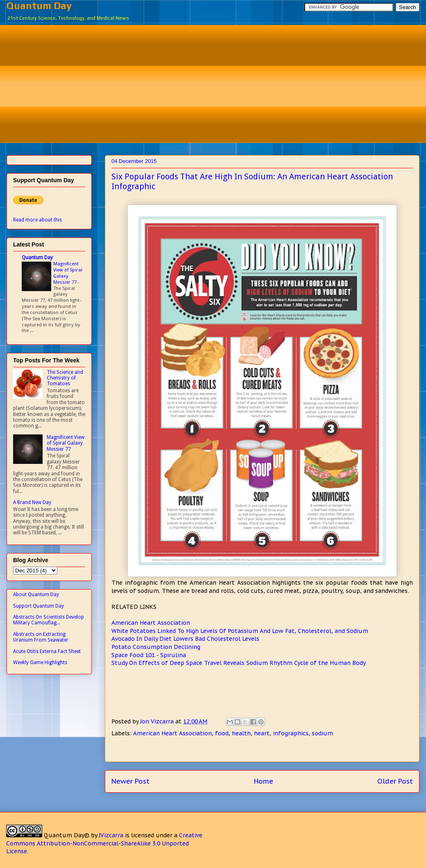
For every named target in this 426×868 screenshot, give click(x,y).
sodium (322, 733)
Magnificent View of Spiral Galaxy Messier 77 (68, 273)
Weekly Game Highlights (40, 662)
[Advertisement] (219, 83)
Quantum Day (39, 6)
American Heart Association (151, 623)
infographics (291, 733)
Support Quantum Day (39, 606)
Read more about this (37, 220)
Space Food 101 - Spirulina (149, 655)
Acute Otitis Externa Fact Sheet (47, 651)
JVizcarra (111, 835)
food (222, 733)
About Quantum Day (36, 594)
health (241, 733)
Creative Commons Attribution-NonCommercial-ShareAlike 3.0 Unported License (104, 843)
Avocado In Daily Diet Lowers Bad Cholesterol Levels (185, 639)
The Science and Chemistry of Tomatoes (65, 378)
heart (262, 733)
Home (264, 781)
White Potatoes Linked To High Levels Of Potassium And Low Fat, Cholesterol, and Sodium (240, 631)
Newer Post (130, 781)
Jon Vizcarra (158, 721)
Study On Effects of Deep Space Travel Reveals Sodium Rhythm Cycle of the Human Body (239, 663)
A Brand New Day (32, 502)
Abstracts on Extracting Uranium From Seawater (41, 637)
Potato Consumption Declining (156, 647)
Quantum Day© (67, 835)
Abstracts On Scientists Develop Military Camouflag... (49, 620)
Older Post (395, 781)
